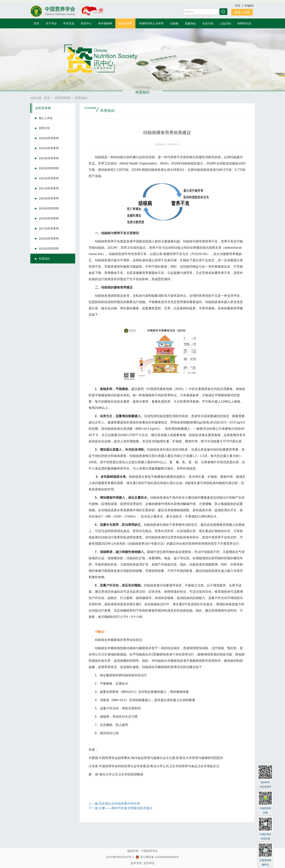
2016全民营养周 (49, 238)
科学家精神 (105, 23)
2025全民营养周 (49, 148)
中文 (238, 6)
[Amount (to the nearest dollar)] (201, 12)
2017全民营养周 (49, 228)
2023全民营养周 (49, 168)
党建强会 (190, 23)
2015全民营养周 (49, 249)
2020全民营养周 (49, 198)
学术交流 (69, 23)
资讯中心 (86, 23)
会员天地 (208, 23)
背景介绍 (44, 128)
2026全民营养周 (49, 138)
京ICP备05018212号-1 (120, 857)
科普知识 (44, 259)
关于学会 (51, 23)
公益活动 (225, 23)
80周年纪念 (244, 23)
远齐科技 (149, 863)
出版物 (174, 23)
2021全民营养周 (49, 188)
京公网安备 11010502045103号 (157, 857)
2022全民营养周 (49, 178)
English (249, 6)
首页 (36, 23)
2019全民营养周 (49, 208)
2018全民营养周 (49, 218)
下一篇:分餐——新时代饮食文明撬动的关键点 (120, 808)
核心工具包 (46, 118)
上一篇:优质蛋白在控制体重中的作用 (114, 804)
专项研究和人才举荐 (151, 23)
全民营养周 (125, 23)
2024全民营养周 (49, 158)
